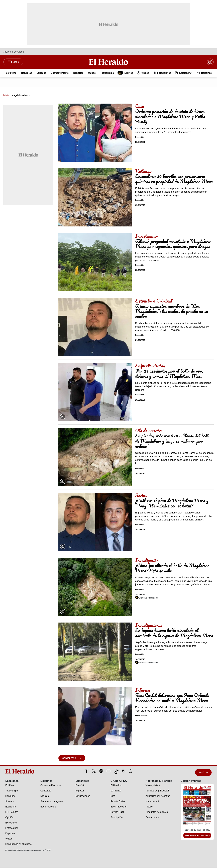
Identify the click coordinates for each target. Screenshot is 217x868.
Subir (203, 773)
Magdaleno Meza (21, 96)
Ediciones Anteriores (197, 836)
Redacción (140, 137)
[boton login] (210, 62)
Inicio (6, 96)
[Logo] (108, 62)
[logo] (21, 772)
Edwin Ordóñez (141, 716)
